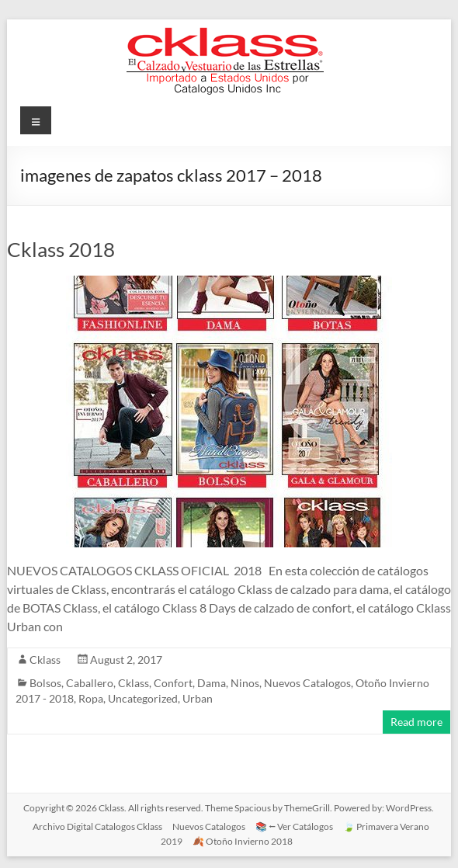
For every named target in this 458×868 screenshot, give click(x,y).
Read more (416, 722)
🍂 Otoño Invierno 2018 (243, 841)
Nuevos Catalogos (307, 683)
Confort (173, 683)
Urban (198, 698)
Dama (212, 683)
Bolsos (45, 683)
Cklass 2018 (61, 249)
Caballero (90, 683)
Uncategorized (143, 698)
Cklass (45, 660)
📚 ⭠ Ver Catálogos (294, 826)
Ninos (245, 683)
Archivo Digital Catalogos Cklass (97, 826)
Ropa (91, 698)
